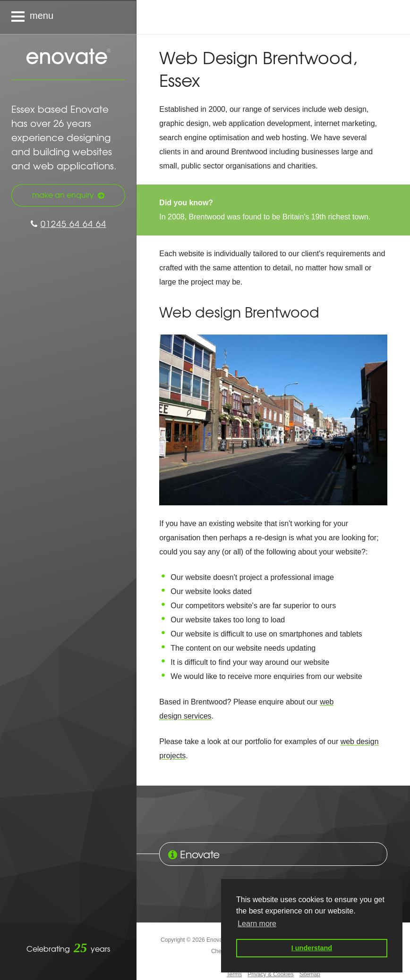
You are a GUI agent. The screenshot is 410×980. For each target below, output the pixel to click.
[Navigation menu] (68, 17)
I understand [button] (312, 948)
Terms (235, 974)
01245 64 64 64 (68, 223)
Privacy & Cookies (270, 974)
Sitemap (310, 974)
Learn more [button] (257, 924)
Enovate (68, 57)
